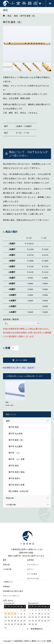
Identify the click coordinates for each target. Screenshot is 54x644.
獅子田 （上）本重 (17, 459)
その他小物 (28, 504)
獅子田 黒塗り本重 (17, 485)
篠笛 (28, 421)
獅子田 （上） (15, 453)
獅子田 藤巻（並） (17, 440)
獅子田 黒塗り (15, 478)
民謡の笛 (28, 498)
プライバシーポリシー (11, 596)
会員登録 (30, 560)
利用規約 (6, 587)
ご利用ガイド (8, 582)
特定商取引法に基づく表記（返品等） (19, 368)
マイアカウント (33, 565)
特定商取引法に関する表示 (13, 591)
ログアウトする (33, 579)
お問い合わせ (8, 601)
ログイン (30, 569)
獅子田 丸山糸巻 (16, 434)
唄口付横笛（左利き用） (19, 491)
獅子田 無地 (14, 427)
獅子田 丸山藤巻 (16, 446)
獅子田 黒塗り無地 (17, 472)
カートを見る (32, 574)
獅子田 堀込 (14, 466)
